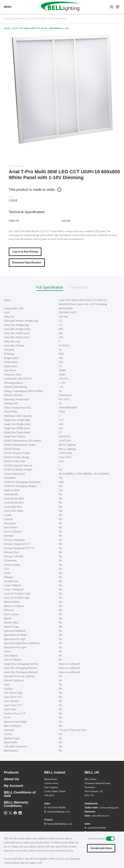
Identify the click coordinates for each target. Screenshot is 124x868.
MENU (8, 7)
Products (11, 772)
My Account (13, 786)
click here (50, 847)
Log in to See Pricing (25, 252)
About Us (11, 779)
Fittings (8, 19)
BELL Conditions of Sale (20, 794)
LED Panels (20, 19)
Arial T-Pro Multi (37, 19)
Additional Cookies (110, 839)
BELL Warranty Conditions (16, 804)
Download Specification (27, 263)
